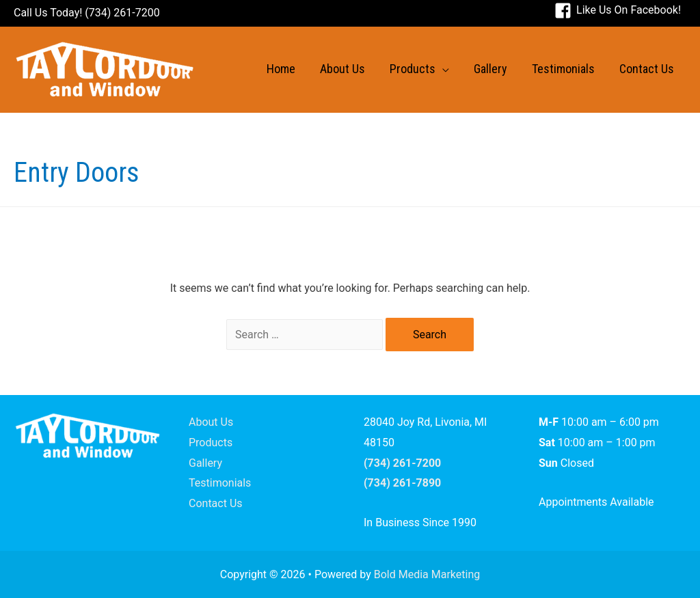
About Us (211, 422)
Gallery (205, 463)
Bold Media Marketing (427, 574)
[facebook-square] (618, 10)
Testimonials (220, 483)
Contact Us (216, 503)
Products (211, 443)
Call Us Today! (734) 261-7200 (87, 13)
